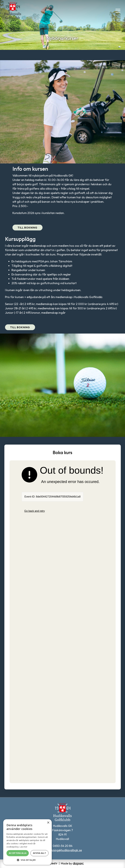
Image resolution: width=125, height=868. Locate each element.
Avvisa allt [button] (39, 853)
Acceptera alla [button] (18, 853)
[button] (27, 860)
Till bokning (27, 228)
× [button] (48, 823)
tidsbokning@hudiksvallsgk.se (62, 850)
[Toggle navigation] (118, 10)
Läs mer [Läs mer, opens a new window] (24, 847)
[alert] (27, 842)
